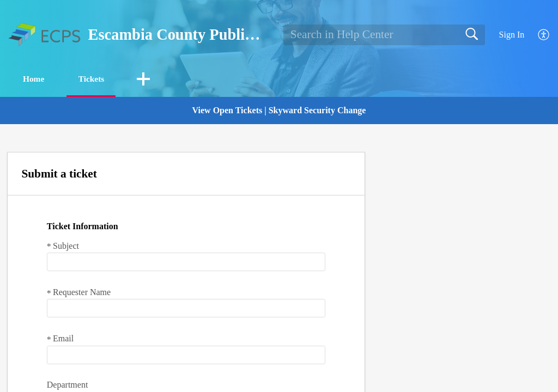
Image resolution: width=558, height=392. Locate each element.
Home (37, 79)
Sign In (512, 35)
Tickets (100, 79)
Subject (63, 246)
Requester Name (79, 293)
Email (60, 339)
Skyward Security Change (317, 111)
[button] (544, 35)
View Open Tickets (228, 111)
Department (68, 385)
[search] (384, 35)
